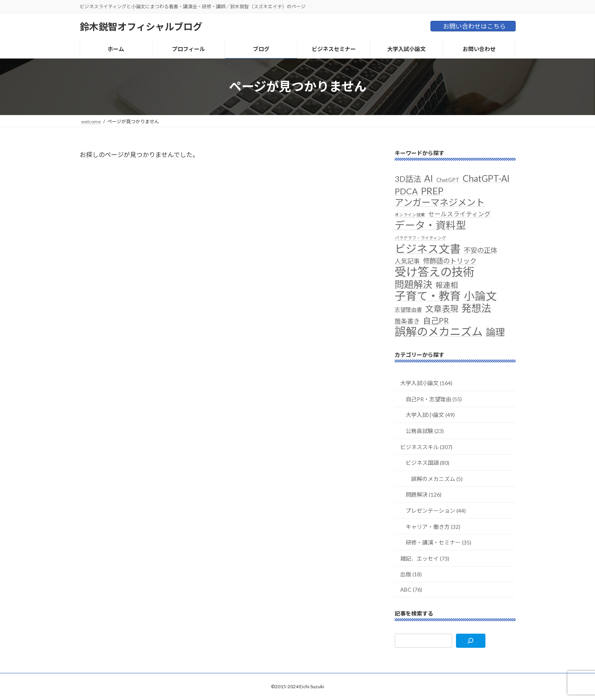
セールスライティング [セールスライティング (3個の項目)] (459, 214)
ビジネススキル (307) (426, 447)
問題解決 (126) (424, 494)
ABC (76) (411, 589)
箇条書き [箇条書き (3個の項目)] (407, 321)
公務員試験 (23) (425, 431)
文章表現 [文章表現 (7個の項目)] (442, 308)
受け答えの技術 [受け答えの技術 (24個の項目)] (435, 271)
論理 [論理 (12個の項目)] (495, 332)
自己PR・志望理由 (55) (434, 399)
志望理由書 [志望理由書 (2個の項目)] (408, 310)
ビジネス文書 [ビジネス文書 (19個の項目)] (428, 248)
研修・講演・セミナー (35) (438, 542)
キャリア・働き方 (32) (433, 526)
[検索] (470, 641)
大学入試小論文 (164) (426, 383)
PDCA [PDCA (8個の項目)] (406, 191)
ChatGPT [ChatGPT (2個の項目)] (448, 180)
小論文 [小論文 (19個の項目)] (480, 296)
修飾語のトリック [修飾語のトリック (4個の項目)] (450, 260)
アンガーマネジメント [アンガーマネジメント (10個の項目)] (440, 202)
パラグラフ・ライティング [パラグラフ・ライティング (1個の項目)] (420, 238)
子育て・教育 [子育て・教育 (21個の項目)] (428, 296)
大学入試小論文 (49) (430, 415)
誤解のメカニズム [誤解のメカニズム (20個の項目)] (439, 331)
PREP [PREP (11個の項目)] (432, 190)
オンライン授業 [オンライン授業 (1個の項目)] (410, 215)
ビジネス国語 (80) (427, 463)
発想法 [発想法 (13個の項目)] (476, 308)
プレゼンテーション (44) (436, 511)
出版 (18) (411, 574)
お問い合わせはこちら (474, 26)
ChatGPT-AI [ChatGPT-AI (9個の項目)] (486, 178)
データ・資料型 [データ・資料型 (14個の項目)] (430, 225)
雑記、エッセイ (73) (425, 558)
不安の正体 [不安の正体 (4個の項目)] (481, 250)
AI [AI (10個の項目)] (429, 178)
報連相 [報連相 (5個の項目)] (447, 285)
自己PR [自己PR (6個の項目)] (436, 320)
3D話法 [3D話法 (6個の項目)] (408, 179)
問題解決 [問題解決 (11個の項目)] (414, 284)
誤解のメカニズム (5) (437, 478)
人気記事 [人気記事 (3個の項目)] (407, 260)
